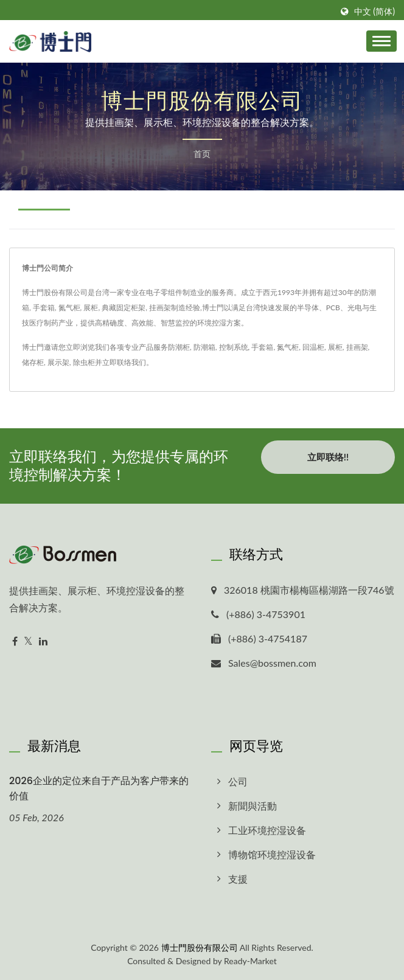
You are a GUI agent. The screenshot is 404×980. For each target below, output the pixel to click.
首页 (202, 154)
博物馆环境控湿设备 (272, 854)
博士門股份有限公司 (200, 947)
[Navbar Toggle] (381, 41)
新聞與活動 (252, 806)
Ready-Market (250, 961)
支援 (238, 879)
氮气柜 (288, 347)
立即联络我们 (124, 362)
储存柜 (33, 362)
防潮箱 (204, 347)
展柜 (335, 347)
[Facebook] (15, 641)
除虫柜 (84, 362)
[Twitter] (28, 641)
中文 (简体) (374, 12)
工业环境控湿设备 (267, 830)
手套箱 (262, 347)
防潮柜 (179, 347)
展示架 (58, 362)
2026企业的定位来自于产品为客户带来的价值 (99, 788)
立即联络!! (328, 457)
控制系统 (234, 347)
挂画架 (357, 347)
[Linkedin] (43, 641)
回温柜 (313, 347)
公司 (238, 781)
